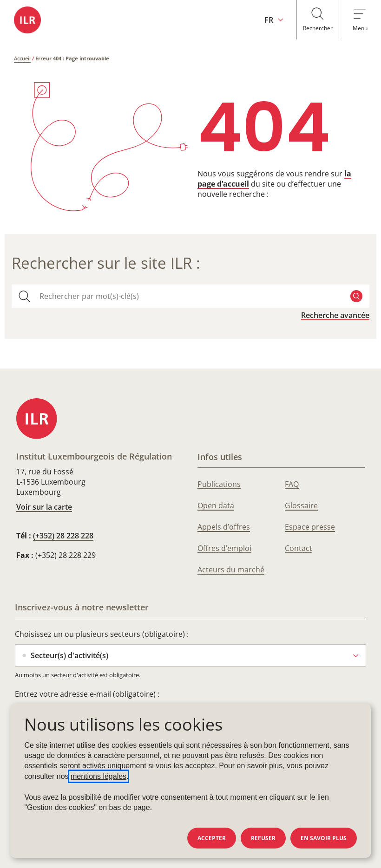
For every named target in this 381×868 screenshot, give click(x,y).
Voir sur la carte (44, 507)
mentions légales (99, 776)
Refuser (263, 838)
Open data (216, 505)
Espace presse (310, 527)
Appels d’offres (224, 527)
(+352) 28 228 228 (63, 536)
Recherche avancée (335, 315)
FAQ (292, 484)
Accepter (212, 838)
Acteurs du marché (231, 570)
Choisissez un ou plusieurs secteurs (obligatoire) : (102, 634)
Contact (299, 548)
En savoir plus (324, 838)
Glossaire (301, 505)
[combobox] (190, 296)
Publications (219, 484)
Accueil (22, 58)
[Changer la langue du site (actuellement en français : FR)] (271, 20)
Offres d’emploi (224, 548)
